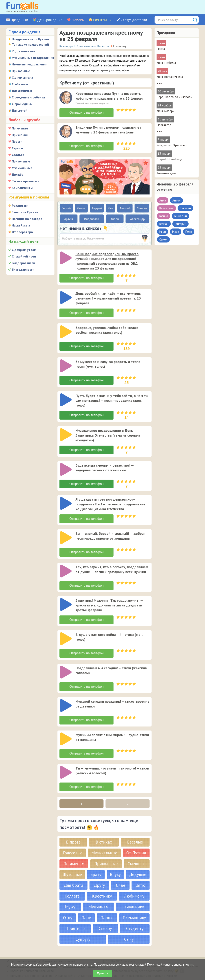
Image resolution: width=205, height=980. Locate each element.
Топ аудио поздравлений (30, 44)
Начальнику (133, 907)
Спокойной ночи (24, 256)
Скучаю (17, 148)
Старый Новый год (169, 159)
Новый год (164, 125)
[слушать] (66, 98)
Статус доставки (134, 20)
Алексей (125, 208)
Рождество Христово (172, 145)
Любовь (78, 20)
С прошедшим (22, 104)
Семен (163, 239)
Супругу (83, 939)
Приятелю (75, 928)
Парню (107, 918)
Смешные (137, 864)
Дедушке (138, 874)
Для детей (20, 110)
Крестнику (102, 896)
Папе (86, 918)
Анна (163, 200)
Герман (164, 224)
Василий (185, 208)
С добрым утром (24, 250)
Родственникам (23, 51)
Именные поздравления (30, 64)
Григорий (180, 224)
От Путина (136, 853)
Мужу (70, 907)
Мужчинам (98, 907)
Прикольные (21, 71)
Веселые (135, 842)
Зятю (141, 885)
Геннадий (181, 216)
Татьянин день (166, 173)
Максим (142, 208)
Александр (137, 219)
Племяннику (134, 918)
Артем (69, 219)
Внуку (115, 874)
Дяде (120, 885)
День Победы (166, 63)
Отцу (68, 918)
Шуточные (72, 874)
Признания (20, 135)
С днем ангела (22, 77)
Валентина (166, 208)
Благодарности (23, 270)
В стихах (104, 842)
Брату (96, 874)
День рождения (50, 20)
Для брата (74, 885)
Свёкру (105, 928)
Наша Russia (21, 225)
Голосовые (73, 853)
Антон (176, 200)
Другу (99, 885)
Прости (17, 141)
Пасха (161, 49)
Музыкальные (22, 168)
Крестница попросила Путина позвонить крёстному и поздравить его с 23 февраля (110, 96)
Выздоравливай (23, 263)
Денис (81, 208)
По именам (20, 128)
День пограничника (170, 77)
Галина (164, 216)
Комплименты (22, 188)
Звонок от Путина (25, 212)
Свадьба (18, 155)
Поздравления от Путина (30, 39)
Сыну (129, 939)
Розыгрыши (102, 20)
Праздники (19, 20)
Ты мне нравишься (26, 181)
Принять (103, 973)
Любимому (134, 896)
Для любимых (22, 91)
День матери (165, 111)
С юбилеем (20, 84)
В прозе (73, 842)
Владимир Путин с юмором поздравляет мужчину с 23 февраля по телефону (108, 130)
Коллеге (72, 896)
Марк (176, 232)
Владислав (92, 219)
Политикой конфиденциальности (170, 964)
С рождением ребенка (28, 97)
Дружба (18, 174)
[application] (66, 98)
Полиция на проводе (27, 219)
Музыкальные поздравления (33, 58)
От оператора (22, 232)
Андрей (97, 208)
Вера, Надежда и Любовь (174, 97)
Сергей (66, 208)
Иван (163, 232)
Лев (111, 208)
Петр (189, 232)
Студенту (135, 928)
